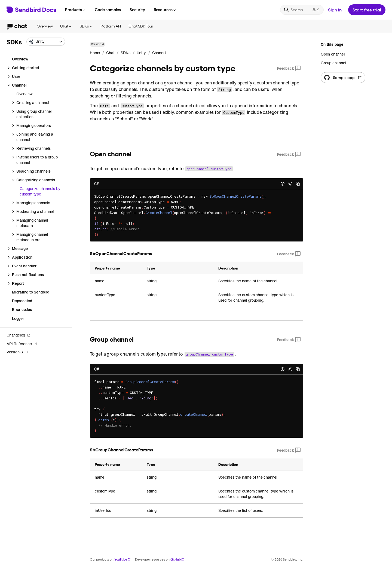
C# (97, 184)
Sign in (335, 10)
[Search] (302, 10)
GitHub (177, 559)
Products (76, 10)
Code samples (108, 10)
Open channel (333, 54)
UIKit (66, 26)
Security (137, 10)
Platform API (111, 26)
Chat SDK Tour (141, 26)
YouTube (123, 559)
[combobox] (46, 42)
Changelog (19, 335)
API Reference (22, 344)
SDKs (86, 26)
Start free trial (367, 10)
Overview (45, 26)
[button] (46, 42)
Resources (165, 10)
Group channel (333, 63)
